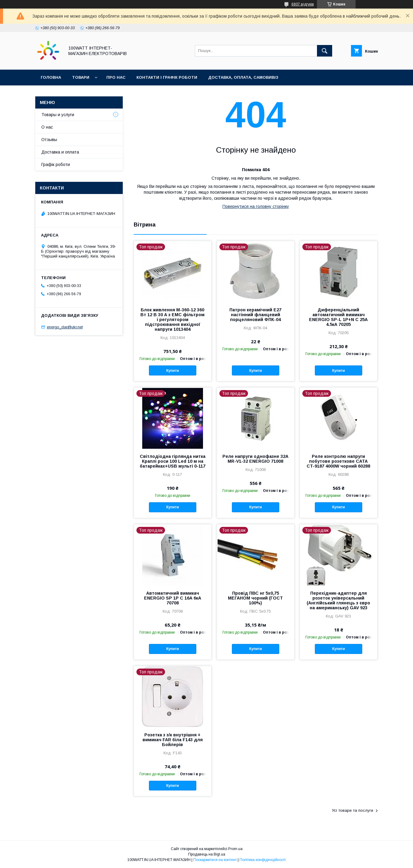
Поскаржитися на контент (215, 860)
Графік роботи (56, 164)
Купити (173, 371)
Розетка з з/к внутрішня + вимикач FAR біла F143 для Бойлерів (173, 740)
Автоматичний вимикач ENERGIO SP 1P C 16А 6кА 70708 (173, 598)
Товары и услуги (58, 115)
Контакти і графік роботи (167, 77)
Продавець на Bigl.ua (207, 854)
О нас (47, 127)
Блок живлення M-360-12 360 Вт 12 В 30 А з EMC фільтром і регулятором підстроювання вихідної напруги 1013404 (172, 320)
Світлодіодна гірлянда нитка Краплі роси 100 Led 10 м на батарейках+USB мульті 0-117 (173, 461)
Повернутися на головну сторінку (256, 206)
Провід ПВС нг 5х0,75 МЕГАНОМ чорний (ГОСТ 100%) (255, 598)
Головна (51, 77)
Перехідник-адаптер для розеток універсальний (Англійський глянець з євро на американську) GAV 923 (338, 600)
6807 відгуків (303, 4)
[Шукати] (325, 51)
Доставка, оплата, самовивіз (243, 77)
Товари (81, 77)
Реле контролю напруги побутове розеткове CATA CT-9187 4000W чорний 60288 (338, 461)
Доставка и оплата (60, 152)
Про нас (116, 77)
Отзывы (49, 140)
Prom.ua (235, 849)
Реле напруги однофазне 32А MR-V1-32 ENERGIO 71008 (255, 459)
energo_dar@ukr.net (65, 327)
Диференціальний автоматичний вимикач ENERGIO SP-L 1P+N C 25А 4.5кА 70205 (338, 317)
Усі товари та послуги (353, 810)
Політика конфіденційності (263, 860)
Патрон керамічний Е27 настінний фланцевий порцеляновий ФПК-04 (255, 315)
